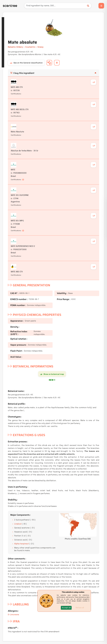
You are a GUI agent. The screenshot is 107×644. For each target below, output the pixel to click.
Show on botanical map (52, 374)
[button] (66, 608)
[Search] (58, 6)
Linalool (18, 524)
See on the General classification (26, 63)
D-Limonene (13, 615)
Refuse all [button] (80, 608)
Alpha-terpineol (21, 544)
